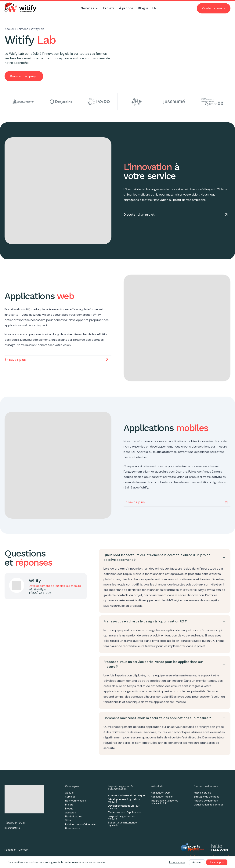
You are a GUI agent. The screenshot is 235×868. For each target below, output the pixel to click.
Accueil (10, 29)
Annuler (197, 862)
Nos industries (74, 817)
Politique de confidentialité (81, 825)
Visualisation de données (209, 805)
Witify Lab (38, 29)
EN (154, 8)
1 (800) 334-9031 (41, 593)
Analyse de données (206, 801)
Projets (69, 805)
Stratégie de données (206, 797)
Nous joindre (73, 828)
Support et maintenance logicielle (122, 824)
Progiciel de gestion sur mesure (122, 817)
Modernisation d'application (125, 812)
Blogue (69, 809)
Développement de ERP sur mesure (124, 807)
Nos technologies (76, 801)
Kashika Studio (202, 793)
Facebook (10, 850)
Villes (68, 821)
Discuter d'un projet (24, 76)
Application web (160, 793)
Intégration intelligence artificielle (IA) (165, 802)
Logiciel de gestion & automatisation (120, 788)
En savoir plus (177, 862)
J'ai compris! (217, 862)
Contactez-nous (214, 8)
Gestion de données (206, 786)
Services (23, 29)
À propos (70, 813)
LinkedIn (23, 850)
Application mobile (162, 797)
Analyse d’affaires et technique (126, 795)
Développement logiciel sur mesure (124, 801)
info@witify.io (37, 589)
